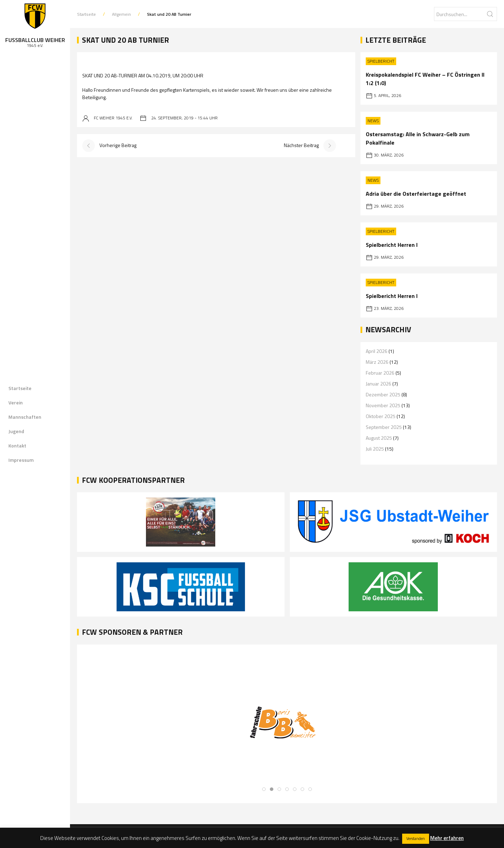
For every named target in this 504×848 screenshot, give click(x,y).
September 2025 (384, 427)
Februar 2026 (380, 373)
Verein (16, 402)
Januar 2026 (379, 384)
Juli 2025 (375, 449)
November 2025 (383, 405)
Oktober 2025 (381, 416)
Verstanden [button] (416, 839)
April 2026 (377, 351)
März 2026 (377, 362)
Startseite (20, 388)
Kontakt (17, 446)
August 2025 (379, 438)
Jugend (16, 431)
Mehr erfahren (447, 838)
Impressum (21, 460)
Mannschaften (25, 417)
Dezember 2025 (383, 394)
